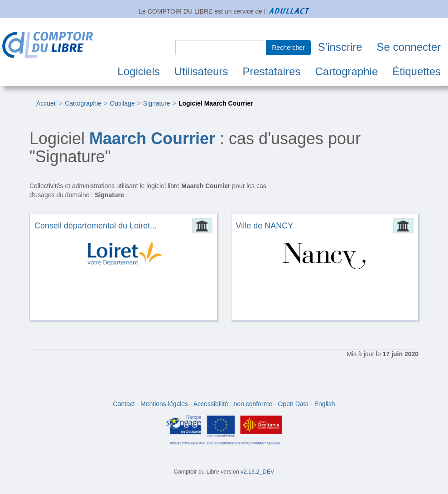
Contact (124, 404)
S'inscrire (340, 47)
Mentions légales (164, 404)
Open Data (294, 404)
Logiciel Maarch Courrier (216, 103)
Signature (157, 103)
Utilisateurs (201, 71)
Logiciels (138, 71)
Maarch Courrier (152, 138)
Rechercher (288, 48)
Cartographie (347, 71)
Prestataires (271, 71)
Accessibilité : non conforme (233, 404)
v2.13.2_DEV (257, 472)
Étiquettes (417, 71)
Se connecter (409, 47)
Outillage (122, 103)
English (325, 404)
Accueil (46, 103)
